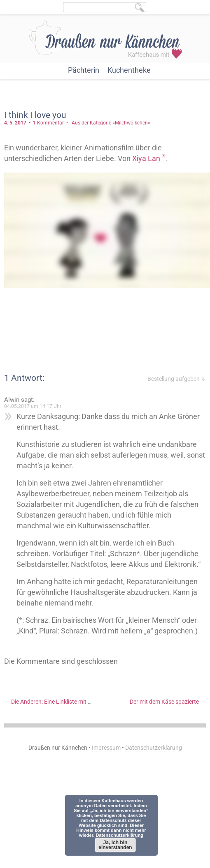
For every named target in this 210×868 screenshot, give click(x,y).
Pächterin (84, 70)
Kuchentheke (129, 70)
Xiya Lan (146, 158)
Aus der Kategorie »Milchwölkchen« (111, 123)
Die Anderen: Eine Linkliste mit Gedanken (59, 702)
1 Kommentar (48, 123)
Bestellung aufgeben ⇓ (177, 379)
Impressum (106, 748)
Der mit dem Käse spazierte (168, 702)
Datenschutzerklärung (154, 748)
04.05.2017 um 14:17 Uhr (33, 406)
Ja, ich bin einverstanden (115, 845)
